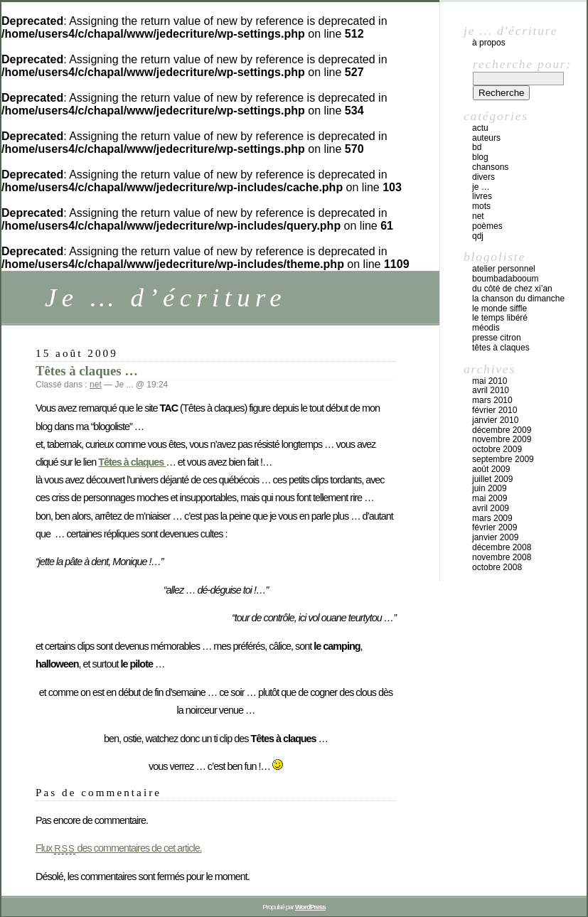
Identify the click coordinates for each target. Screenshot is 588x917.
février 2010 (495, 410)
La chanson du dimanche (518, 299)
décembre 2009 (502, 430)
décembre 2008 (502, 547)
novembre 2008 (502, 557)
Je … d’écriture (166, 297)
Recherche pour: (522, 64)
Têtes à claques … (87, 371)
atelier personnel (504, 269)
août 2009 (491, 469)
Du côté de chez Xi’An (512, 289)
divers (483, 177)
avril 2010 (491, 390)
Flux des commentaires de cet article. (119, 848)
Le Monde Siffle (499, 309)
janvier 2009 (495, 537)
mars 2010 (492, 400)
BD (477, 147)
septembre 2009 (503, 459)
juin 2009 (490, 488)
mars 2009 (492, 518)
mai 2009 (490, 498)
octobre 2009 (497, 449)
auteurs (486, 138)
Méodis (486, 328)
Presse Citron (497, 338)
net (96, 385)
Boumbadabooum (505, 279)
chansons (490, 167)
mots (481, 206)
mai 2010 (490, 381)
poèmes (487, 226)
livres (482, 196)
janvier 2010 (495, 420)
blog (480, 157)
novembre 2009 (502, 439)
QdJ (478, 236)
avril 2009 (491, 508)
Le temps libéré (500, 318)
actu (480, 128)
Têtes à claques (501, 348)
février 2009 (495, 527)
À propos (489, 43)
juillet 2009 (492, 479)
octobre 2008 (497, 567)
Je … (481, 187)
